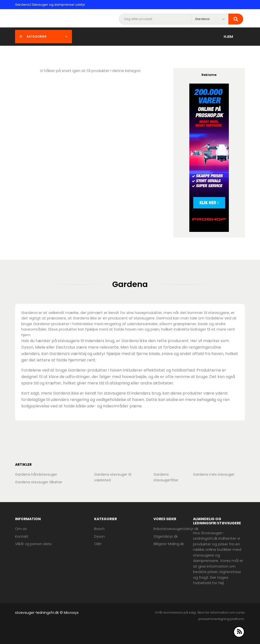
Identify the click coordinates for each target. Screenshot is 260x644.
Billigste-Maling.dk (169, 544)
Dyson (99, 536)
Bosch (99, 529)
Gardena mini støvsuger (214, 474)
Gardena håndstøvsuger (36, 474)
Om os (21, 529)
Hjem (228, 37)
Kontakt (22, 536)
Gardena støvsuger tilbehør (39, 482)
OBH (98, 544)
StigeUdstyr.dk (166, 536)
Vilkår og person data (33, 544)
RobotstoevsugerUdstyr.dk (176, 529)
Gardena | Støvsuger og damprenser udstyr (50, 5)
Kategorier (43, 36)
